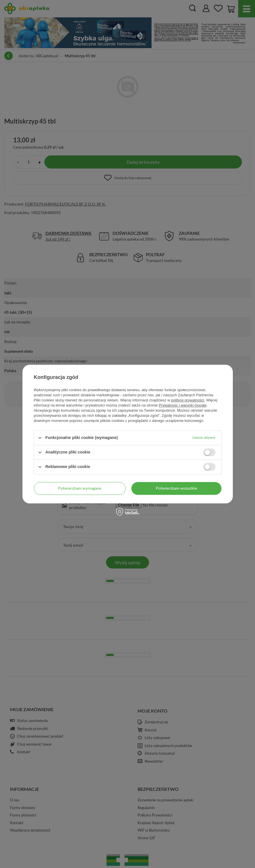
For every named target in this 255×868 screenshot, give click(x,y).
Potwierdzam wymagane (80, 488)
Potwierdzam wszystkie (176, 488)
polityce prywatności (188, 400)
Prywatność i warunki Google (183, 405)
